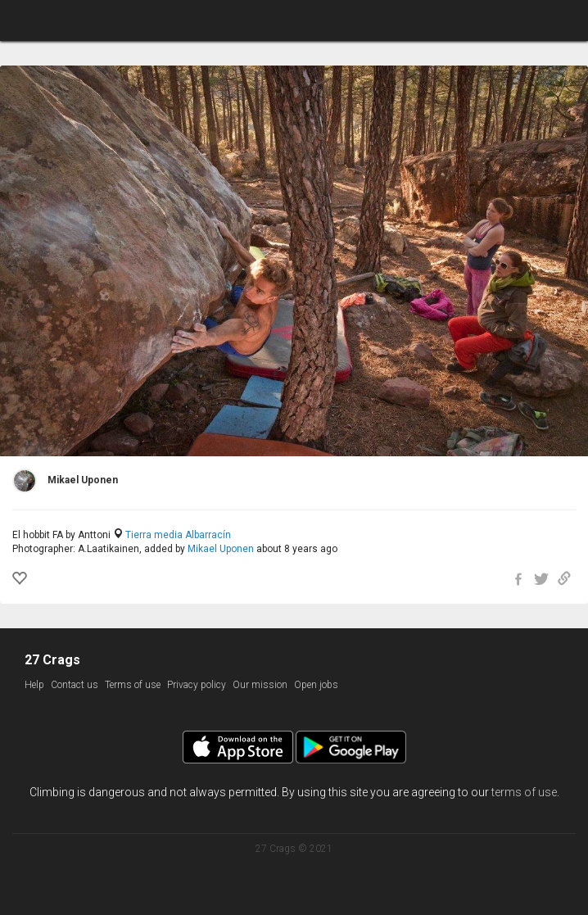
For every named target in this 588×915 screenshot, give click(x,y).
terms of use (524, 792)
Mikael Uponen (221, 549)
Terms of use (133, 685)
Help (34, 685)
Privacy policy (197, 685)
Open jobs (316, 685)
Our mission (260, 685)
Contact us (75, 685)
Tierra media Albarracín (178, 535)
